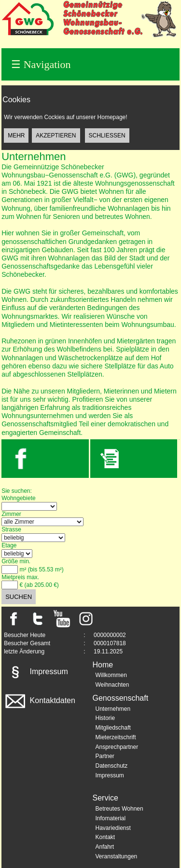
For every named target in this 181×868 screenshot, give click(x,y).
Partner (105, 756)
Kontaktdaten (39, 700)
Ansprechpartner (117, 747)
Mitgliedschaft (113, 728)
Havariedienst (113, 828)
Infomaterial (111, 818)
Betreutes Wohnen (119, 809)
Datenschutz (112, 766)
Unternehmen (113, 709)
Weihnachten (112, 685)
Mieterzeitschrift (116, 737)
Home (103, 665)
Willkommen (111, 675)
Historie (105, 718)
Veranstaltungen (117, 856)
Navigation (41, 64)
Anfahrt (105, 847)
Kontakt (105, 837)
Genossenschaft (121, 698)
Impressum (36, 671)
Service (105, 798)
